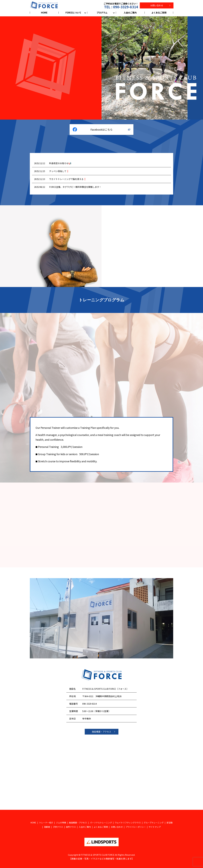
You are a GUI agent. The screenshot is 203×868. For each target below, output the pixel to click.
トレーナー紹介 (46, 823)
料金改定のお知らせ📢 (60, 163)
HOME (44, 13)
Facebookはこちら (101, 129)
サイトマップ (155, 827)
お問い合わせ (157, 5)
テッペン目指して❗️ (59, 171)
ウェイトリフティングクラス (128, 823)
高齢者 (47, 827)
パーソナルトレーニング (101, 823)
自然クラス (71, 827)
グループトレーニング (154, 823)
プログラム (102, 13)
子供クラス (58, 827)
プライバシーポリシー (136, 827)
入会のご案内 (130, 13)
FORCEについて (73, 13)
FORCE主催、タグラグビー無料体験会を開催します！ (75, 187)
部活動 (170, 823)
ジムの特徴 (61, 823)
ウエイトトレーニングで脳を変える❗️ (68, 179)
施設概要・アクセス (101, 732)
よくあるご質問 (159, 13)
